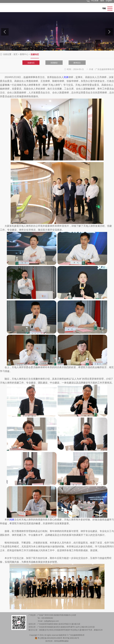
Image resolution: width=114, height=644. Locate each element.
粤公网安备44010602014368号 (49, 638)
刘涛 (66, 77)
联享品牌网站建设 (61, 641)
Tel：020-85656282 (45, 618)
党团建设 (54, 63)
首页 (15, 54)
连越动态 (31, 63)
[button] (109, 32)
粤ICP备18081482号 (71, 638)
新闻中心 (24, 54)
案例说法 (77, 63)
